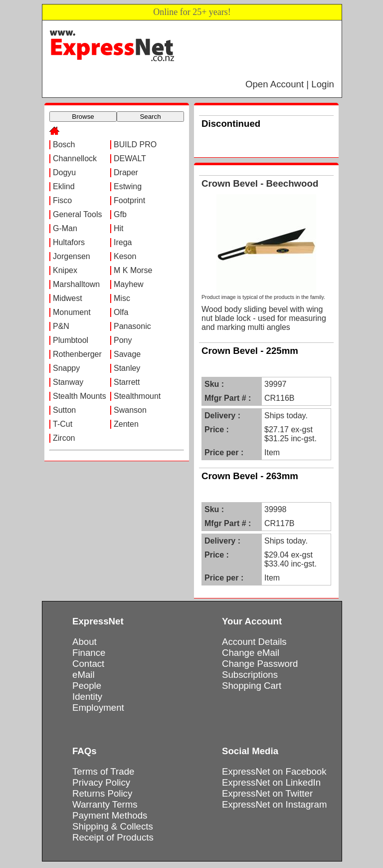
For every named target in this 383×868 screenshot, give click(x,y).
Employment (98, 708)
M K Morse (133, 270)
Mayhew (129, 284)
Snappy (66, 368)
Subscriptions (250, 675)
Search (150, 117)
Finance (89, 653)
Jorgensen (72, 256)
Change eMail (251, 653)
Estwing (128, 186)
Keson (125, 256)
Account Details (254, 642)
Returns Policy (102, 793)
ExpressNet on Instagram (275, 804)
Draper (126, 172)
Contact (88, 664)
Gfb (120, 214)
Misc (122, 298)
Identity (87, 697)
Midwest (68, 298)
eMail (84, 675)
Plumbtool (71, 340)
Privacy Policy (101, 782)
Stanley (127, 368)
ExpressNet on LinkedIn (271, 782)
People (87, 686)
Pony (123, 340)
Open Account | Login (290, 84)
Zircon (64, 438)
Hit (119, 228)
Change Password (260, 664)
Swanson (130, 410)
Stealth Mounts (80, 396)
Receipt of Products (113, 837)
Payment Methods (110, 815)
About (85, 642)
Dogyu (64, 172)
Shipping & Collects (113, 826)
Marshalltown (76, 284)
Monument (72, 312)
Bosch (64, 145)
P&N (61, 326)
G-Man (65, 228)
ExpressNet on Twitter (267, 793)
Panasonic (132, 326)
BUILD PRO (135, 145)
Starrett (127, 382)
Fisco (62, 200)
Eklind (64, 186)
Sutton (64, 410)
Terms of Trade (103, 771)
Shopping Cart (252, 686)
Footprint (129, 200)
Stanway (68, 382)
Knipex (65, 270)
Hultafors (69, 242)
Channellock (75, 158)
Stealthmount (137, 396)
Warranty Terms (105, 804)
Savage (127, 354)
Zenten (126, 424)
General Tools (77, 214)
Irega (123, 242)
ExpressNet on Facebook (274, 771)
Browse (83, 117)
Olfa (121, 312)
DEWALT (130, 158)
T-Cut (63, 424)
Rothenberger (77, 354)
